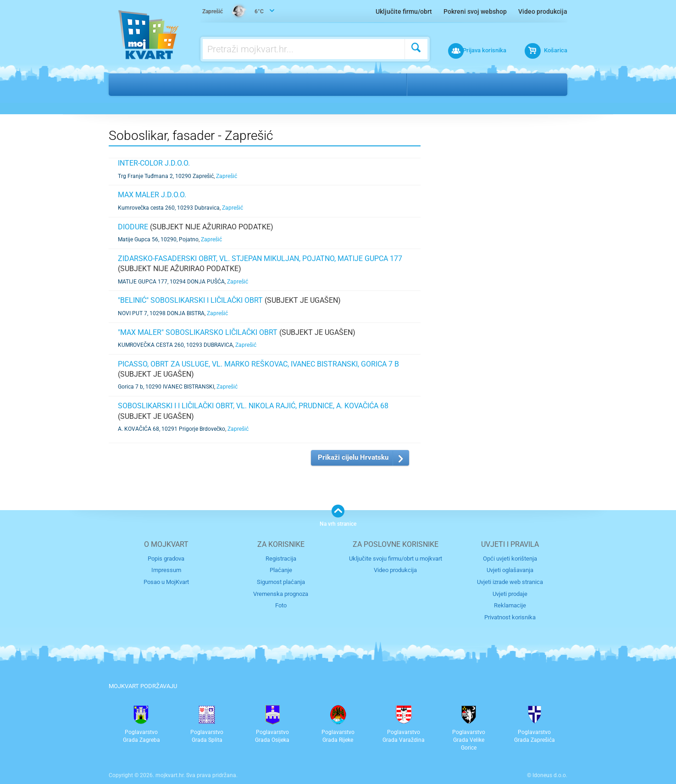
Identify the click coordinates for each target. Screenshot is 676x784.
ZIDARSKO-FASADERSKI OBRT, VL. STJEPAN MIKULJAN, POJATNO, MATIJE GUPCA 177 (260, 259)
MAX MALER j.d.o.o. (152, 195)
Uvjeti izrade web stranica (510, 581)
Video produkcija (543, 11)
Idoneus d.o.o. (550, 774)
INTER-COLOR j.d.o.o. (154, 163)
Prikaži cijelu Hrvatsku (353, 457)
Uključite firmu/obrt (404, 11)
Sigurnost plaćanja (281, 581)
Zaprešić (432, 84)
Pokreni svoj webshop (475, 11)
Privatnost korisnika (510, 616)
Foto (281, 605)
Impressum (166, 570)
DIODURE (133, 227)
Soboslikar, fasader (261, 84)
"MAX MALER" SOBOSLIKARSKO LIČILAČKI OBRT (198, 332)
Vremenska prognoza (281, 593)
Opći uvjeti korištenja (510, 559)
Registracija (281, 559)
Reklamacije (510, 605)
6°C (233, 12)
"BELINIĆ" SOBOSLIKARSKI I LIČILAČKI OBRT (190, 300)
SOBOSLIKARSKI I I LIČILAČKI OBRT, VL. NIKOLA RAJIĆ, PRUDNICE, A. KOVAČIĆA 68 (253, 406)
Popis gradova (166, 559)
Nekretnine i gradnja (178, 84)
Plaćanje (281, 570)
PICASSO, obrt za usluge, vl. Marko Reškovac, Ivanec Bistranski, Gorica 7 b (258, 364)
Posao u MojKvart (166, 581)
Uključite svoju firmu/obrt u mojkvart (396, 559)
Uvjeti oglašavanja (510, 570)
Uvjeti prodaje (510, 593)
